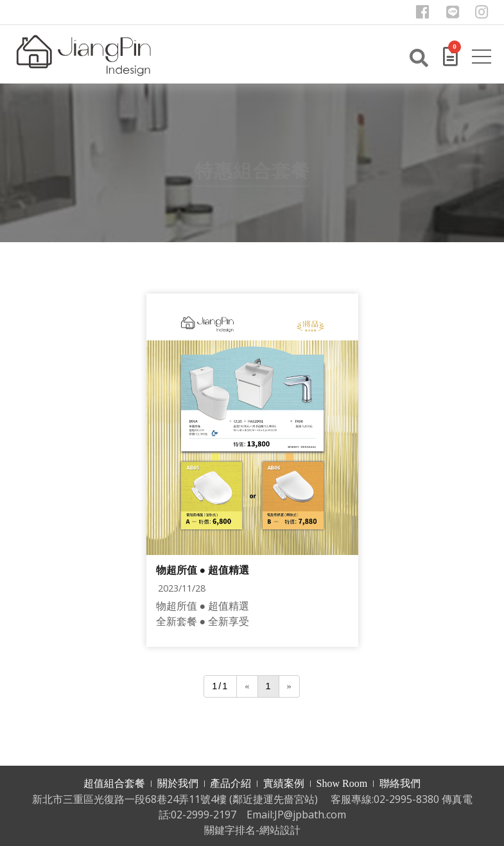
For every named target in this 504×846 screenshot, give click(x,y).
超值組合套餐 (114, 783)
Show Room (342, 783)
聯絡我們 (400, 783)
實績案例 (284, 783)
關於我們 (178, 783)
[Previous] (247, 686)
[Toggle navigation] (483, 59)
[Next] (289, 686)
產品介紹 (230, 783)
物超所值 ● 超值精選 (203, 570)
